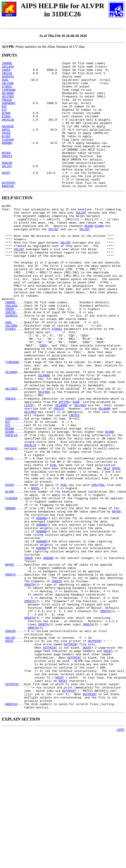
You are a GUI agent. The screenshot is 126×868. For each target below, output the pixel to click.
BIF (4, 116)
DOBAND (7, 159)
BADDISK (8, 211)
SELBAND (8, 100)
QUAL (5, 84)
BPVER (6, 171)
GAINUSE (8, 139)
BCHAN (6, 124)
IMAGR (28, 654)
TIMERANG (9, 96)
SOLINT (7, 187)
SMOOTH (7, 175)
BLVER (6, 151)
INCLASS (8, 68)
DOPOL (6, 143)
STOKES (7, 92)
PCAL (53, 543)
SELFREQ (8, 104)
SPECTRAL (98, 566)
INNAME (7, 64)
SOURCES (8, 80)
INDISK (7, 76)
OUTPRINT (9, 207)
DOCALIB (8, 131)
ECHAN (6, 128)
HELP (107, 547)
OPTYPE (64, 467)
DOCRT (6, 195)
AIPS (120, 856)
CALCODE (8, 88)
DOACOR (7, 183)
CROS (43, 399)
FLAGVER (8, 155)
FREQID (7, 108)
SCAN (76, 467)
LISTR (28, 471)
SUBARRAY (9, 112)
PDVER (6, 147)
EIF (4, 120)
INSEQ (6, 72)
